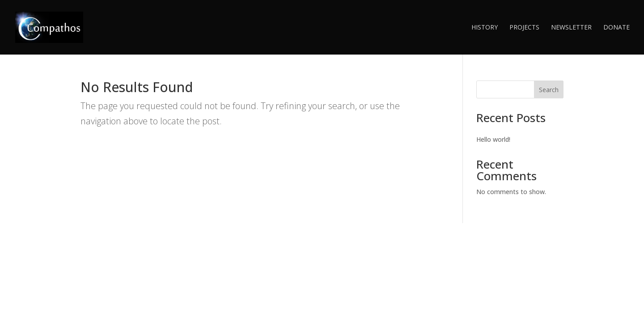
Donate (616, 28)
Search (549, 90)
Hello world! (493, 139)
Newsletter (571, 28)
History (485, 28)
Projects (524, 28)
